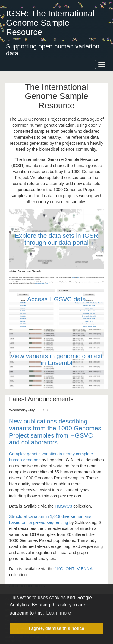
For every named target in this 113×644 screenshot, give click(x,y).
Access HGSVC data (56, 299)
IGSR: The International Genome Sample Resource (50, 23)
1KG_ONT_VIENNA (74, 569)
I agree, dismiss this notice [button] (57, 628)
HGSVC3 (64, 506)
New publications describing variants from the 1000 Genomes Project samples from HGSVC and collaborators (55, 432)
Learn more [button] (58, 613)
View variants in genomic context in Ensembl (56, 359)
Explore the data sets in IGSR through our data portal (56, 239)
